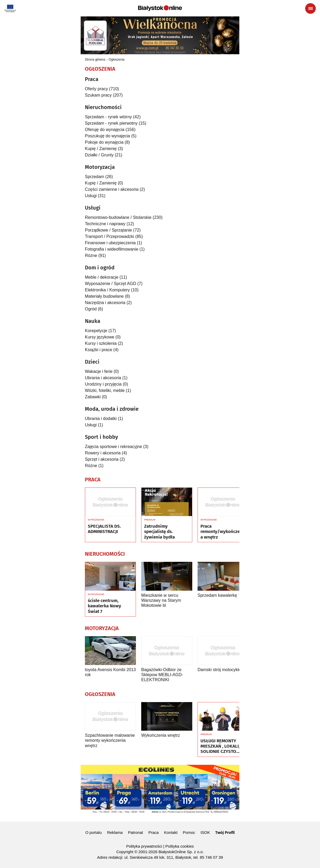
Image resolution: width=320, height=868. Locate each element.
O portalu (94, 832)
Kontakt (171, 832)
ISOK (205, 832)
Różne (91, 256)
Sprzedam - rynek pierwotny (111, 123)
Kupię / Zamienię (101, 149)
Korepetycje (96, 331)
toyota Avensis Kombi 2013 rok (110, 672)
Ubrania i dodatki (101, 419)
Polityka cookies (180, 846)
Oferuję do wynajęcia (105, 130)
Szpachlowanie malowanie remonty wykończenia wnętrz (110, 740)
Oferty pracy (96, 89)
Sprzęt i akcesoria (102, 459)
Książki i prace (99, 350)
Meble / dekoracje (102, 277)
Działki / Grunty (99, 155)
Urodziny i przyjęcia (103, 384)
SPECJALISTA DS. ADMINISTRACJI (104, 529)
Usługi (91, 196)
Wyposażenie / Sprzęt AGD (111, 284)
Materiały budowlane (104, 296)
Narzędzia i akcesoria (105, 303)
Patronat (136, 832)
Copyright (125, 852)
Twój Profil (225, 833)
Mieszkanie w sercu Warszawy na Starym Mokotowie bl (161, 600)
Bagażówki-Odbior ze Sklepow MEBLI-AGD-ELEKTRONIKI (162, 675)
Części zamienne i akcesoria (112, 189)
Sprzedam (95, 177)
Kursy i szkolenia (101, 343)
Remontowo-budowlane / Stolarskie (118, 217)
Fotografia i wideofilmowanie (112, 249)
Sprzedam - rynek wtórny (108, 117)
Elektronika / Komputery (107, 290)
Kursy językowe (100, 337)
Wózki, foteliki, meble (105, 390)
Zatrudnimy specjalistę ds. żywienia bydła (159, 532)
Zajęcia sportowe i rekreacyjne (113, 447)
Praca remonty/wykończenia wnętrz (222, 532)
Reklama (115, 832)
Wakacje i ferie (99, 371)
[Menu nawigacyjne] (310, 8)
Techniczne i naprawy (105, 224)
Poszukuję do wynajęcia (108, 136)
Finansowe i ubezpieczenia (110, 243)
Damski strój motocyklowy (222, 670)
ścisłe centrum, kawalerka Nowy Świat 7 (104, 606)
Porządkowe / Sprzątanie (108, 230)
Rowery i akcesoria (103, 453)
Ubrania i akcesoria (103, 378)
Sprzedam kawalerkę (217, 595)
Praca (154, 832)
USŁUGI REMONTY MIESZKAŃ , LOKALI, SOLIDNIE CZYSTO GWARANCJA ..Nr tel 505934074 (220, 746)
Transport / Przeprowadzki (109, 236)
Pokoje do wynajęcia (104, 142)
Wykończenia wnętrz (161, 735)
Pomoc (189, 832)
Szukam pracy (98, 95)
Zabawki (93, 397)
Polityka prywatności (144, 846)
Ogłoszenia (117, 60)
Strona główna (95, 60)
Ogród (91, 309)
